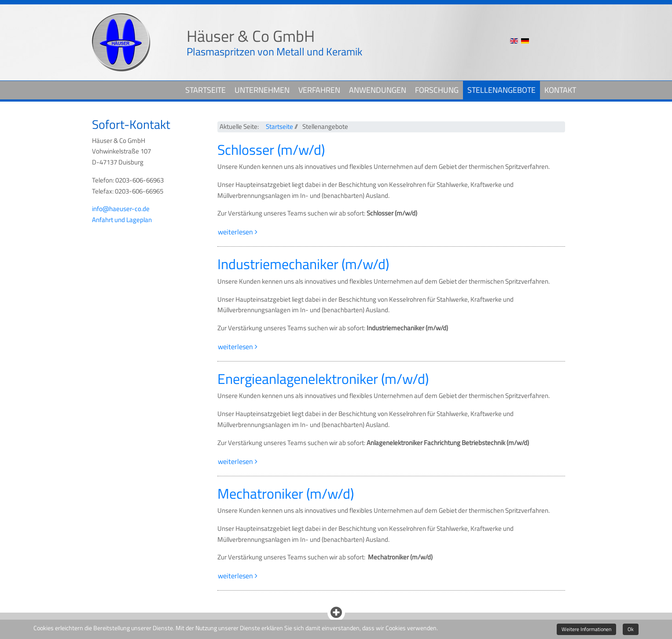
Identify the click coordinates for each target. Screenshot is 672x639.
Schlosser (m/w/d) (271, 150)
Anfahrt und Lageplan (122, 220)
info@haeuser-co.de (121, 209)
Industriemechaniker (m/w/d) (303, 264)
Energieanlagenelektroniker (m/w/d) (323, 379)
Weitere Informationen (586, 629)
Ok (631, 629)
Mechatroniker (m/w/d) (286, 493)
